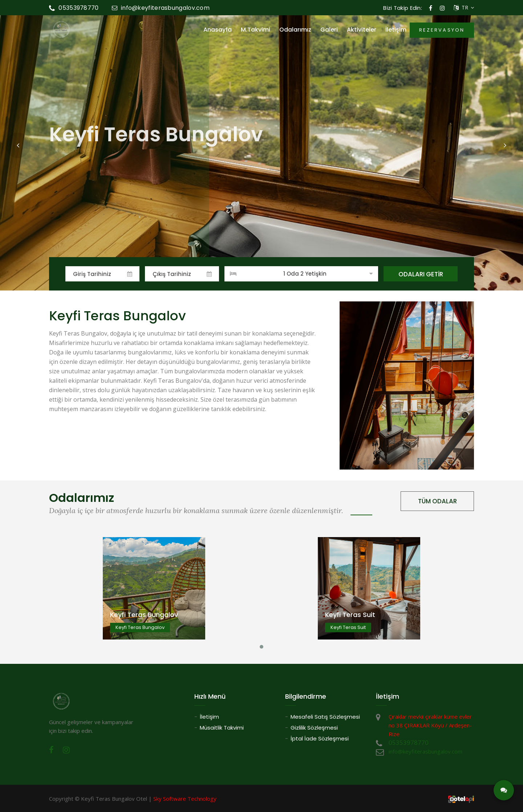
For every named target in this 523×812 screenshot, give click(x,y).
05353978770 (74, 8)
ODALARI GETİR (421, 274)
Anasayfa (218, 30)
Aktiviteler (362, 30)
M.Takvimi (256, 30)
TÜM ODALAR (437, 501)
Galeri (329, 30)
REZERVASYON (442, 30)
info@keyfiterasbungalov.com (161, 8)
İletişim (396, 30)
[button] (18, 145)
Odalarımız (295, 30)
